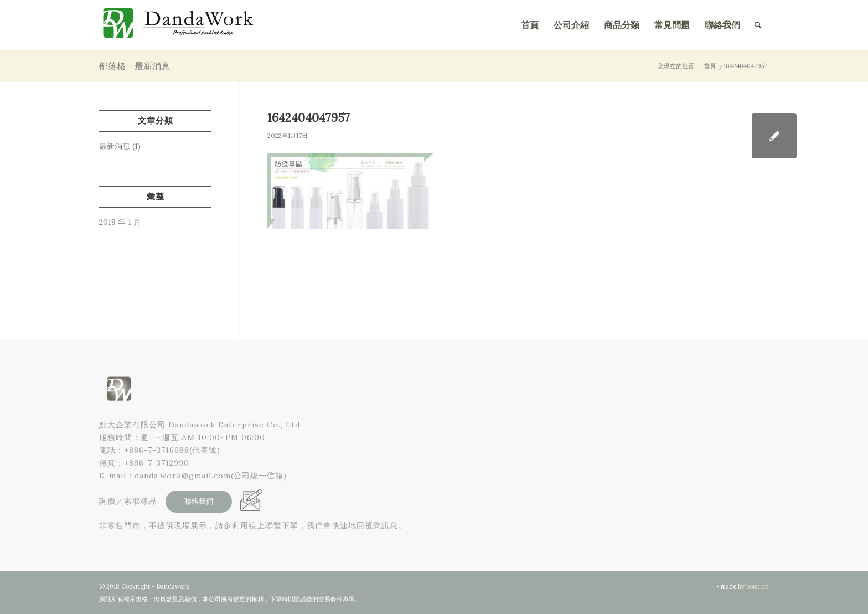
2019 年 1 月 (120, 222)
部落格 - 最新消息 (135, 66)
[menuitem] (530, 25)
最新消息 (115, 146)
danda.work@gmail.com (183, 476)
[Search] (758, 25)
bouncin (758, 586)
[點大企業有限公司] (182, 25)
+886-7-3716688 (157, 450)
